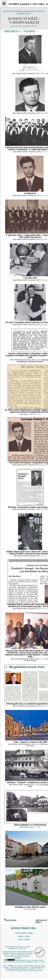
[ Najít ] (20, 939)
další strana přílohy (40, 921)
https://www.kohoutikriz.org (33, 970)
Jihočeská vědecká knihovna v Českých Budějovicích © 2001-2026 (18, 948)
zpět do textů (11, 920)
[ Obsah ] (21, 936)
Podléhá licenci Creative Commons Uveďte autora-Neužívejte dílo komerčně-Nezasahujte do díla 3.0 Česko (24, 961)
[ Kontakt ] (27, 939)
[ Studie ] (30, 933)
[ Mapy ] (27, 936)
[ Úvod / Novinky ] (21, 933)
